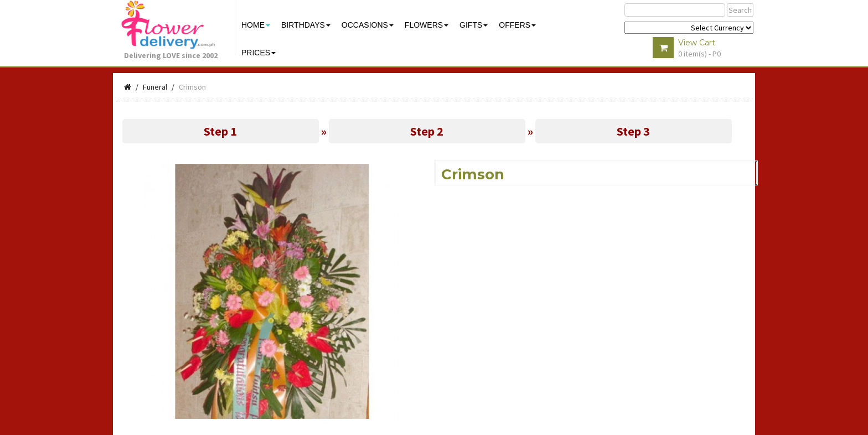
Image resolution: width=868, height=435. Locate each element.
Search (740, 10)
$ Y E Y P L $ (689, 28)
